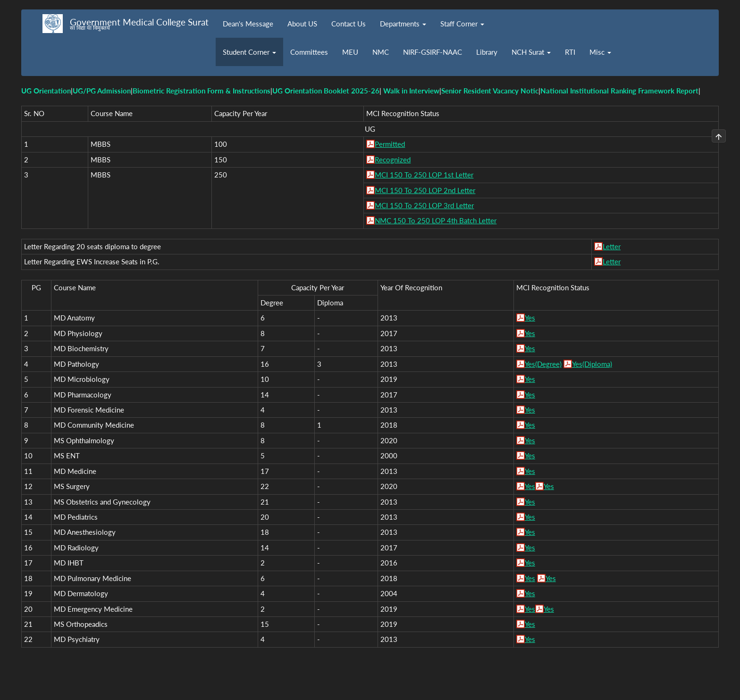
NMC (381, 52)
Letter (612, 246)
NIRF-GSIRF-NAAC (433, 52)
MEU (350, 52)
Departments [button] (403, 24)
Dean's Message (248, 24)
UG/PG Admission (102, 91)
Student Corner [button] (249, 52)
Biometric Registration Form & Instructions (202, 91)
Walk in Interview (411, 91)
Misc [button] (600, 52)
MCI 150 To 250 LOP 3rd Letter (424, 205)
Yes (530, 318)
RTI (570, 52)
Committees (309, 52)
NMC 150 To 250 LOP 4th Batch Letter (436, 220)
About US (302, 24)
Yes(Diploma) (592, 364)
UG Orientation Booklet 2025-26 (326, 91)
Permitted (390, 144)
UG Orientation (46, 91)
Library (487, 52)
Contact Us (349, 24)
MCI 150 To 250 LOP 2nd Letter (425, 190)
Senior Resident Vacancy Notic (490, 91)
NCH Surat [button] (531, 52)
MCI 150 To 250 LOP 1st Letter (424, 175)
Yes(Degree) (543, 364)
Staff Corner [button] (462, 24)
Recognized (393, 160)
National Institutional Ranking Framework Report (619, 91)
